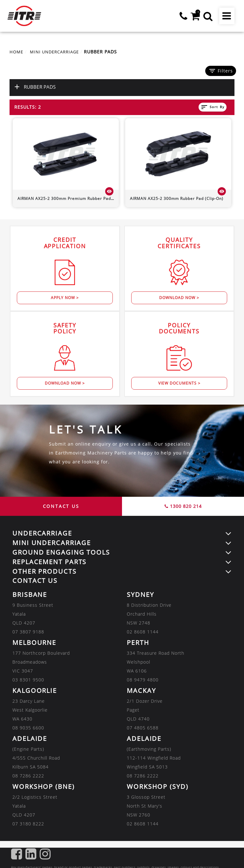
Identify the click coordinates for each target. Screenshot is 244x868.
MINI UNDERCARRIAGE (58, 52)
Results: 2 (28, 107)
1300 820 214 (183, 506)
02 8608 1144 (143, 632)
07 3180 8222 (28, 824)
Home (17, 52)
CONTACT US (61, 506)
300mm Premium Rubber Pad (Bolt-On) (74, 198)
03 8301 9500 (28, 680)
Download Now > (179, 298)
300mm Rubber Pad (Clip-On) (177, 198)
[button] (207, 16)
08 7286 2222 (28, 776)
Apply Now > (65, 298)
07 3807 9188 (28, 632)
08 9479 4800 (143, 680)
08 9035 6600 (28, 728)
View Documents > (179, 383)
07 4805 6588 (143, 728)
